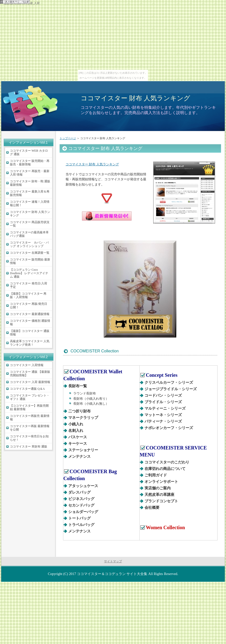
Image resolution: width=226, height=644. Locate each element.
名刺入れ (76, 431)
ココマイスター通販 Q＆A (27, 389)
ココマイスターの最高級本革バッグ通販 (29, 234)
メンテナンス (79, 456)
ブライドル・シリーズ (163, 402)
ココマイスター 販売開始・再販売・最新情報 (30, 163)
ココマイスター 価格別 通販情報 (30, 322)
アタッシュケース (83, 486)
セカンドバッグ (81, 505)
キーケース (78, 444)
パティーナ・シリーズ (163, 421)
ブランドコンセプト (161, 501)
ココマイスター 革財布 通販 (29, 447)
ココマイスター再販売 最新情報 (30, 418)
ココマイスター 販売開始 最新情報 (30, 261)
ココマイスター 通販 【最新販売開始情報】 (30, 374)
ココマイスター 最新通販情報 (30, 314)
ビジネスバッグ (81, 499)
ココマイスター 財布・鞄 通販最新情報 (30, 183)
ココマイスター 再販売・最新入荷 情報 (30, 173)
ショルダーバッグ (83, 512)
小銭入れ (76, 424)
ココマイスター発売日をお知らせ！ (29, 438)
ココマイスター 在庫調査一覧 (30, 253)
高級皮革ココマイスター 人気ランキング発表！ (30, 343)
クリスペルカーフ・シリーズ (169, 383)
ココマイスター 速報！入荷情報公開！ (30, 203)
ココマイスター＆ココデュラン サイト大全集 (112, 574)
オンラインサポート (161, 482)
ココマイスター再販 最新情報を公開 (30, 428)
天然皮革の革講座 (159, 495)
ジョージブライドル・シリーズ (171, 389)
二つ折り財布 (79, 411)
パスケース (78, 437)
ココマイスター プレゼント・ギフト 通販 (30, 397)
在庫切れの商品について (165, 469)
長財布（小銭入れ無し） (91, 404)
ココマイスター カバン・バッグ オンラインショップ (29, 244)
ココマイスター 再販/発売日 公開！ (29, 306)
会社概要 (152, 508)
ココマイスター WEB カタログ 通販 (29, 152)
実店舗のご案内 (158, 488)
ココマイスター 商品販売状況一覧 (30, 224)
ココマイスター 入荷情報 (27, 365)
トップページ (68, 138)
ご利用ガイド (156, 475)
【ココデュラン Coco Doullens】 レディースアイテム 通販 (29, 273)
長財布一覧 (78, 386)
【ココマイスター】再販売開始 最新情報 (29, 407)
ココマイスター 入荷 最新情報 (30, 382)
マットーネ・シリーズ (163, 415)
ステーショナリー (83, 450)
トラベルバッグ (81, 525)
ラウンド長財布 (85, 393)
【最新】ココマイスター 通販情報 (30, 333)
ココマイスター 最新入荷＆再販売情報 (30, 193)
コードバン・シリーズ (163, 395)
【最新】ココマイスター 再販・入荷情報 (28, 295)
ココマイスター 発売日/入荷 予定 (29, 285)
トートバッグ (79, 518)
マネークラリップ (83, 418)
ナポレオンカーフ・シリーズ (169, 428)
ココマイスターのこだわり (167, 462)
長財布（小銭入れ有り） (91, 399)
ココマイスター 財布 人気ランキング (135, 98)
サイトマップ (113, 561)
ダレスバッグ (79, 492)
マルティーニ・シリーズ (165, 408)
